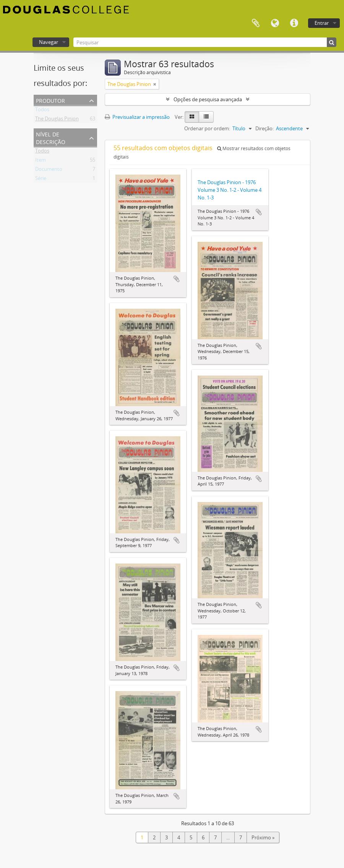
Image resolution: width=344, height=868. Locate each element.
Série (41, 180)
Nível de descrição (51, 137)
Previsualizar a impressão (137, 117)
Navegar (49, 42)
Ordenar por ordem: (207, 128)
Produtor (50, 100)
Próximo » (263, 837)
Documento (49, 170)
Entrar (322, 23)
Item (41, 161)
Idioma (275, 23)
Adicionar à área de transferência (177, 279)
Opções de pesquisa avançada (208, 99)
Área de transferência (256, 23)
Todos (42, 111)
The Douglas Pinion (57, 120)
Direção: (264, 128)
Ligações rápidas (294, 23)
